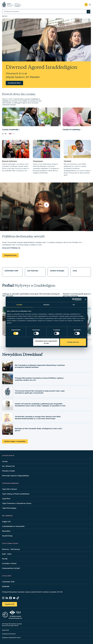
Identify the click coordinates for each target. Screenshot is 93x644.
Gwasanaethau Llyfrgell (11, 568)
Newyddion (6, 531)
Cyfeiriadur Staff (8, 582)
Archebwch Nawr (14, 83)
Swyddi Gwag (7, 536)
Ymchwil (67, 161)
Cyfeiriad (6, 586)
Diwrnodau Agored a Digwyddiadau (15, 476)
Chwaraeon (38, 161)
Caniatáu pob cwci (73, 342)
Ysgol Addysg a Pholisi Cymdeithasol (16, 494)
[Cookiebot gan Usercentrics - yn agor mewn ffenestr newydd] (73, 299)
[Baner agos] (85, 299)
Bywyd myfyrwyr (10, 161)
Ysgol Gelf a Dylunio (10, 489)
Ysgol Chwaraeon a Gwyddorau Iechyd (17, 503)
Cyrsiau (5, 461)
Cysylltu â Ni (10, 604)
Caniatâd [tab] (19, 305)
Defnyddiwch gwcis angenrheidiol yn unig (46, 342)
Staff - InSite (7, 554)
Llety (75, 271)
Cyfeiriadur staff (11, 271)
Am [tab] (74, 305)
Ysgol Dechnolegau (9, 508)
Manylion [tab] (46, 305)
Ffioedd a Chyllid (8, 471)
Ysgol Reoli (6, 499)
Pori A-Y (5, 16)
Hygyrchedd (5, 630)
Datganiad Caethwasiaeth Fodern (11, 638)
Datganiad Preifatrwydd (9, 634)
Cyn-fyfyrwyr (33, 271)
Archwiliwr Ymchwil (9, 563)
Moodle (5, 559)
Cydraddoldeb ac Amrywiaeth (13, 526)
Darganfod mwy (10, 255)
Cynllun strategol (57, 271)
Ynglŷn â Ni (6, 522)
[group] (31, 119)
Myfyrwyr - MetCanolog (11, 549)
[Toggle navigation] (90, 5)
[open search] (86, 5)
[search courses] (88, 12)
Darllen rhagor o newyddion (15, 441)
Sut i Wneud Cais (8, 466)
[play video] (47, 207)
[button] (10, 134)
